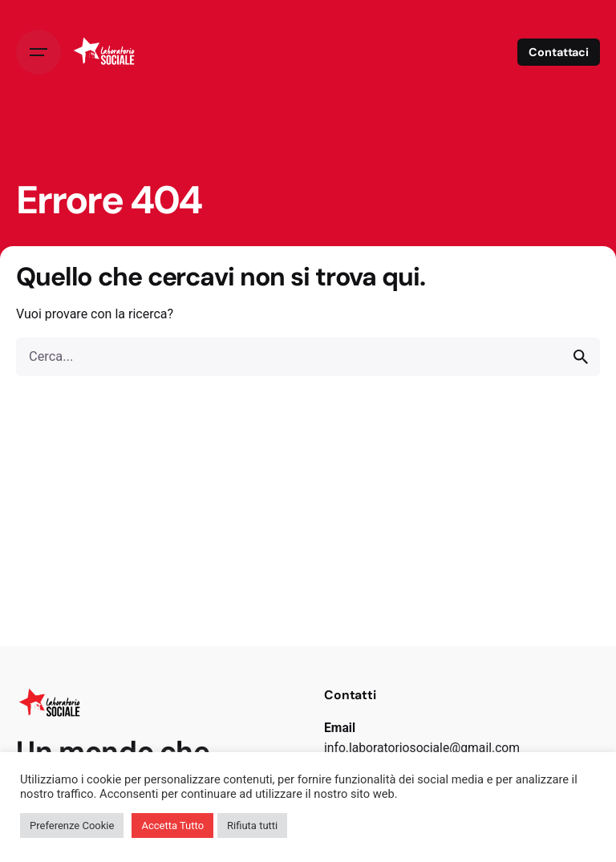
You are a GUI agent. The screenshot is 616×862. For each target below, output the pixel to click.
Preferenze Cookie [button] (72, 826)
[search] (581, 357)
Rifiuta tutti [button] (252, 826)
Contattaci (559, 52)
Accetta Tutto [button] (172, 826)
